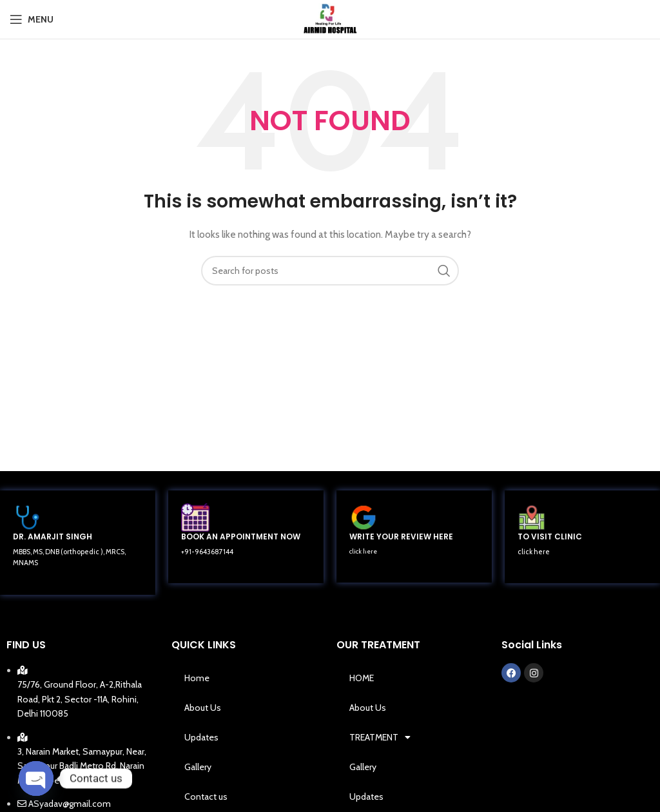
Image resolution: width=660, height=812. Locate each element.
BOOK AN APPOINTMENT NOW (241, 536)
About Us (203, 708)
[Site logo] (330, 18)
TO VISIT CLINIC (550, 536)
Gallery (198, 767)
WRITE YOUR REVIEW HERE (401, 536)
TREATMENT (380, 737)
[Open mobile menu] (32, 19)
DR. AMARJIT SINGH (53, 536)
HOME (362, 678)
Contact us (206, 797)
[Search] (330, 271)
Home (197, 678)
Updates (201, 737)
